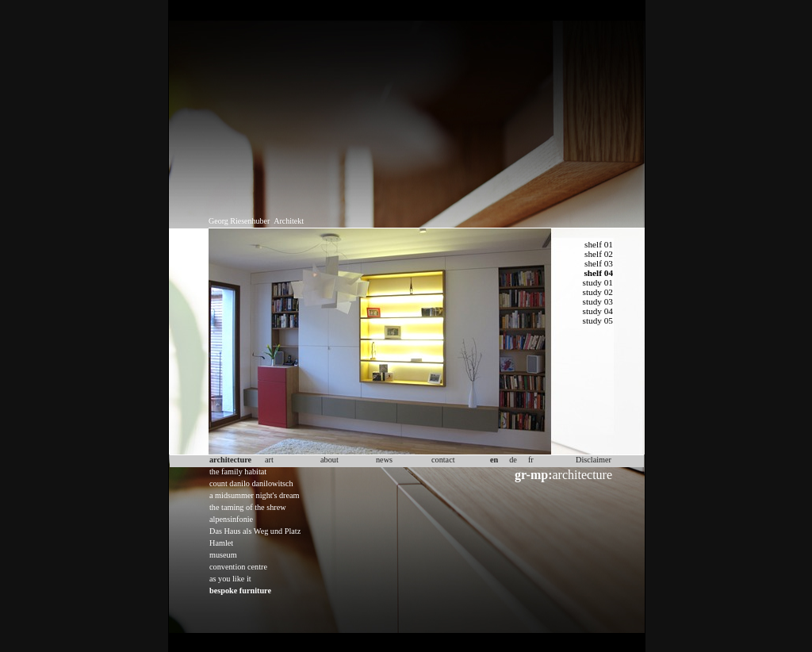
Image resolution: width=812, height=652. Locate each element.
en (494, 460)
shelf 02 (599, 254)
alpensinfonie (231, 519)
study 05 (598, 320)
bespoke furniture (240, 591)
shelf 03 (599, 263)
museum (223, 555)
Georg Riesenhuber (239, 221)
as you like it (230, 579)
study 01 (598, 282)
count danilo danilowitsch (251, 483)
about (329, 460)
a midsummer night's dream (255, 495)
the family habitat (238, 472)
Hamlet (221, 543)
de (513, 460)
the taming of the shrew (248, 507)
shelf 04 (598, 273)
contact (443, 460)
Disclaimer (594, 460)
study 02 (598, 292)
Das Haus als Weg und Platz (255, 531)
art (269, 460)
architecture (563, 475)
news (384, 460)
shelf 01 (599, 244)
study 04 (598, 311)
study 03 (598, 301)
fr (531, 460)
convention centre (238, 567)
